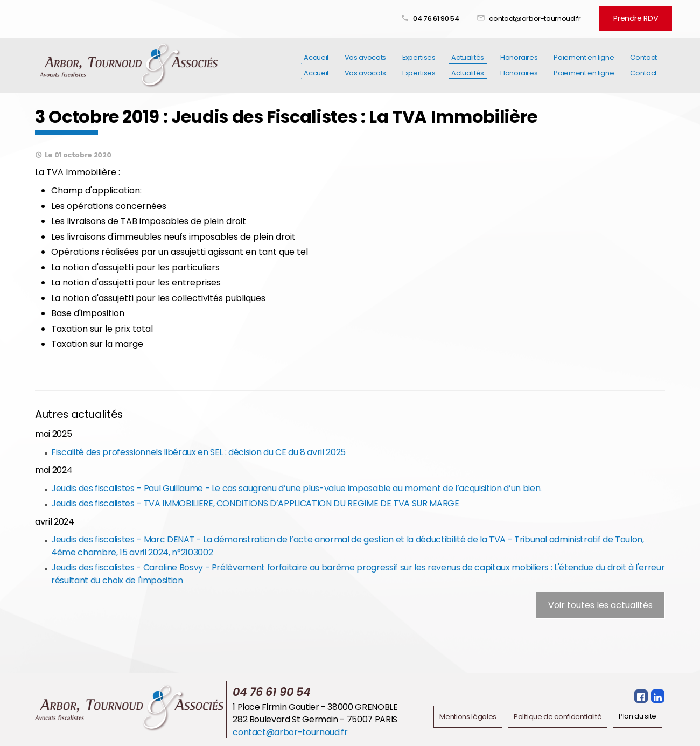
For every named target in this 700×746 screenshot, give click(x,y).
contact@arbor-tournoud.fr (541, 18)
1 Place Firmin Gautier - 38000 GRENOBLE (315, 706)
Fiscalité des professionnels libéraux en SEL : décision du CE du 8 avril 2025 (198, 451)
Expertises (419, 64)
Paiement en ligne (584, 64)
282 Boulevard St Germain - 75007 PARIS (315, 718)
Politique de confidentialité (558, 715)
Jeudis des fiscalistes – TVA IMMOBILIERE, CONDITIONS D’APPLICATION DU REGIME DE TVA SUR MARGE (255, 502)
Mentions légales (468, 715)
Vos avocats (365, 64)
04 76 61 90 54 (442, 18)
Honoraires (519, 64)
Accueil (316, 64)
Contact (643, 64)
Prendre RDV (639, 18)
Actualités (467, 64)
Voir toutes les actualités (600, 604)
